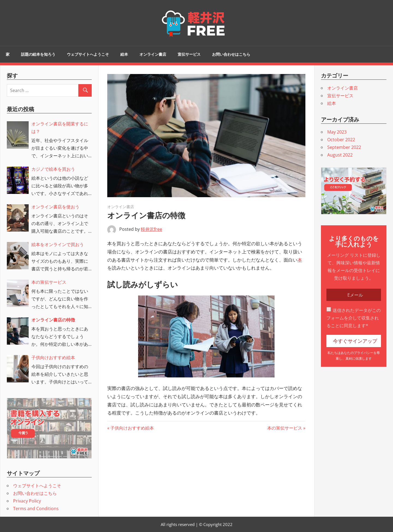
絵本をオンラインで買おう (58, 244)
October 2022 (341, 140)
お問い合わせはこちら (231, 54)
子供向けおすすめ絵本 (132, 428)
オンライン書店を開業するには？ (60, 128)
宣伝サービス (189, 54)
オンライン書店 (153, 54)
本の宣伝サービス (285, 428)
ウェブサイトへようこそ (88, 54)
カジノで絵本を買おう (53, 169)
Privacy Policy (27, 501)
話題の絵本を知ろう (38, 54)
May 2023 (337, 132)
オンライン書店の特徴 (53, 320)
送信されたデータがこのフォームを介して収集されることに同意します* (354, 318)
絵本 (124, 54)
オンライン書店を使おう (55, 207)
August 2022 (340, 155)
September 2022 (344, 147)
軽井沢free (151, 229)
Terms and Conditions (36, 509)
